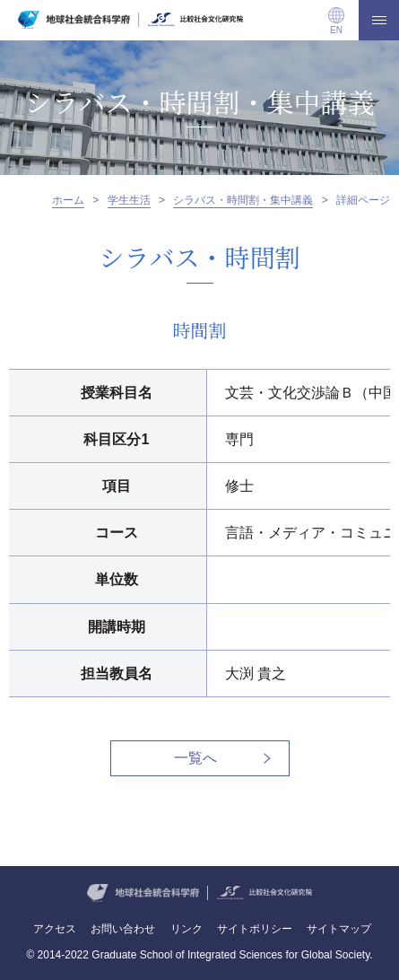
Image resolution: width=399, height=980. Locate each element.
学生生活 (129, 200)
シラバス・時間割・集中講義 (243, 200)
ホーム (68, 200)
